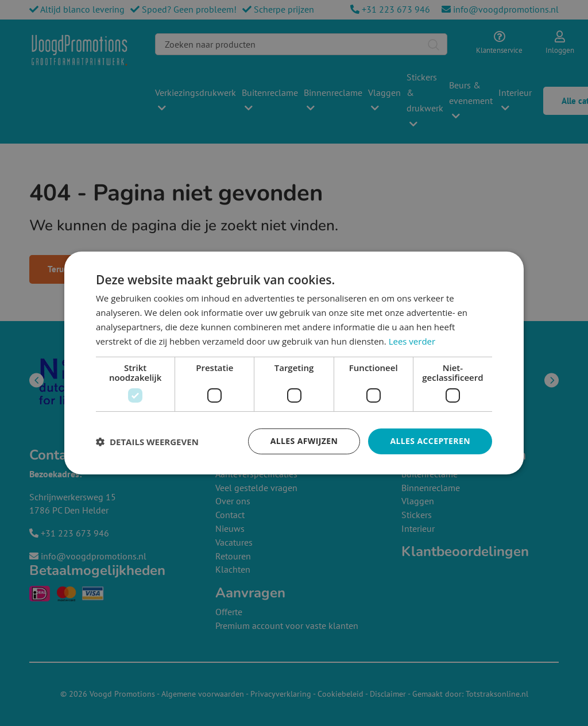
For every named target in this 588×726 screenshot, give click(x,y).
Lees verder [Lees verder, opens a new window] (412, 341)
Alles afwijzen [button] (304, 441)
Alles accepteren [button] (430, 441)
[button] (147, 442)
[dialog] (294, 363)
